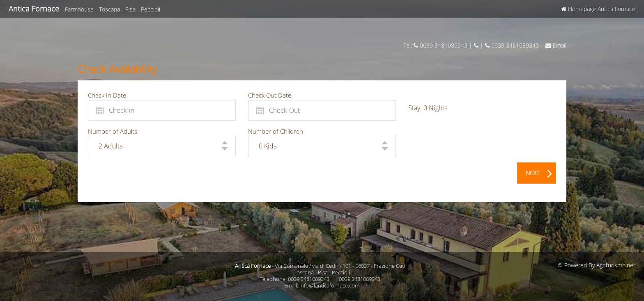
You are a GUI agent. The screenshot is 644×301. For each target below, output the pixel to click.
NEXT (539, 171)
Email (556, 45)
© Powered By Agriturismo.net (597, 265)
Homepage (598, 9)
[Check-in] (162, 110)
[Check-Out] (322, 110)
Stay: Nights (428, 108)
